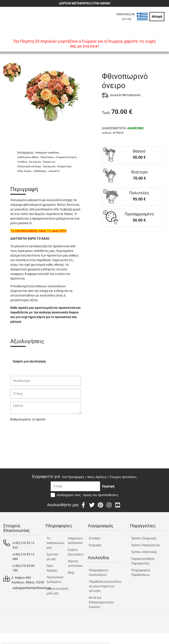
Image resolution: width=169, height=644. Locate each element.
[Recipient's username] (75, 486)
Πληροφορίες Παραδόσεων (141, 572)
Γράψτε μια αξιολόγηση (29, 361)
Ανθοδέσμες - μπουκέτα (46, 171)
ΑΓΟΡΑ (134, 242)
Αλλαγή (157, 16)
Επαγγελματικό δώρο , (30, 166)
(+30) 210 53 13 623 (23, 545)
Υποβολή (19, 431)
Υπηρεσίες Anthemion (74, 541)
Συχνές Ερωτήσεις (74, 552)
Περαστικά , (49, 162)
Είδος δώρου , (25, 171)
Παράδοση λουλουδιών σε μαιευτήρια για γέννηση (105, 586)
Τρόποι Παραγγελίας (146, 545)
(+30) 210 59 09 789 (23, 568)
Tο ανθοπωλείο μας (53, 543)
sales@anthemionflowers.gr (32, 588)
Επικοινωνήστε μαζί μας (53, 591)
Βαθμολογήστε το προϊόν (28, 419)
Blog (71, 573)
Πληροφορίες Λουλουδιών (99, 572)
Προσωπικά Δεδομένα (53, 579)
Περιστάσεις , (48, 157)
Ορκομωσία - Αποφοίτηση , (58, 166)
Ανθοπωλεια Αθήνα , (28, 157)
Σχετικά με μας (52, 557)
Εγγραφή (95, 545)
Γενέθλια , (23, 162)
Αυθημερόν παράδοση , (48, 153)
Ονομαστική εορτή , (67, 157)
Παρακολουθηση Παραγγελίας (143, 561)
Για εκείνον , (36, 162)
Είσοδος (95, 538)
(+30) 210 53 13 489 (23, 557)
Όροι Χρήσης (52, 568)
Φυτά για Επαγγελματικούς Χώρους (101, 602)
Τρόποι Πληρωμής (144, 538)
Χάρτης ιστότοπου (74, 563)
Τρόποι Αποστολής (144, 552)
